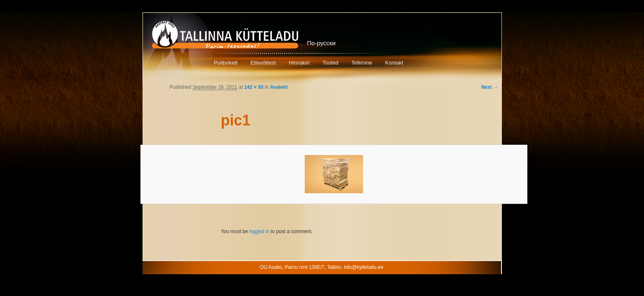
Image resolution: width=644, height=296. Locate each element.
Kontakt (394, 63)
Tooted (330, 63)
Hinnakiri (299, 63)
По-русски (322, 43)
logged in (259, 231)
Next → (490, 87)
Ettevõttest (263, 63)
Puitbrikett (226, 63)
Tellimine (362, 63)
